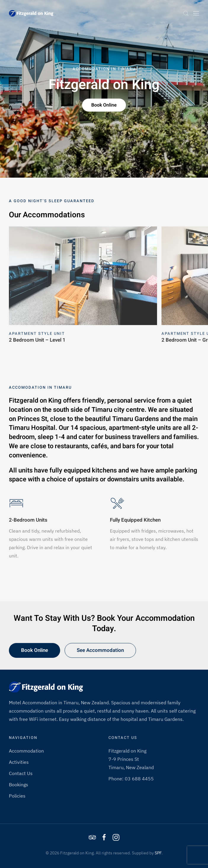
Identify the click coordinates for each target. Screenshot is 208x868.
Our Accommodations (47, 215)
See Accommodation (100, 650)
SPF (158, 853)
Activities (19, 762)
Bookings (19, 785)
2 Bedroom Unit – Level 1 (37, 340)
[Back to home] (31, 13)
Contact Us (21, 773)
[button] (186, 13)
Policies (17, 796)
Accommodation (26, 751)
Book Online (104, 105)
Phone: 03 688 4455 (131, 779)
